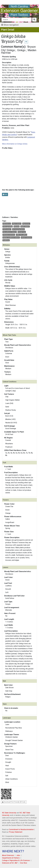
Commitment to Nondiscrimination (21, 829)
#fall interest (7, 229)
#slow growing (8, 226)
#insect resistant (26, 238)
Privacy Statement (16, 832)
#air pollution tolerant (10, 232)
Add (5, 194)
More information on (15, 144)
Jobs (18, 855)
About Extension (8, 855)
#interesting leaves (18, 229)
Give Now (24, 863)
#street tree (22, 232)
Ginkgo (21, 50)
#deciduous (7, 224)
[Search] (17, 20)
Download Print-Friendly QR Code (14, 802)
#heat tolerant (17, 224)
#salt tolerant (25, 226)
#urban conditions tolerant (11, 238)
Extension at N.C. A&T (10, 863)
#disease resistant (9, 235)
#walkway (6, 240)
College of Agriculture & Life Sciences (16, 860)
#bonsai (17, 226)
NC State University (9, 813)
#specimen (26, 224)
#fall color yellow (21, 235)
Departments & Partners (11, 858)
